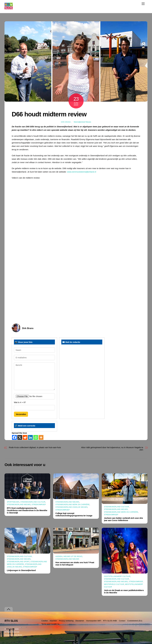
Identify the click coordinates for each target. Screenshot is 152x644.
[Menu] (143, 4)
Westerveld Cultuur (114, 584)
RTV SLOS (10, 629)
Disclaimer (80, 621)
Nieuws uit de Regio (73, 556)
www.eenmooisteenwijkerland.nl (82, 172)
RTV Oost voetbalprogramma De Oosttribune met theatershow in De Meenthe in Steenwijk (27, 510)
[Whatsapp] (36, 437)
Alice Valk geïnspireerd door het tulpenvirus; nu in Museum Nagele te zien (112, 449)
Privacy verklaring (66, 621)
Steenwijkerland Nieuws (82, 122)
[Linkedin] (30, 437)
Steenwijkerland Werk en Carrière (73, 505)
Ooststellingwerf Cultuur (117, 576)
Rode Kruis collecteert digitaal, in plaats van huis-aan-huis (35, 447)
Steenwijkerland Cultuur (33, 502)
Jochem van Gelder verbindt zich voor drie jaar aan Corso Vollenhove (124, 519)
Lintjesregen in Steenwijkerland (21, 570)
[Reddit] (25, 437)
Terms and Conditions (50, 624)
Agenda (59, 556)
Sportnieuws (13, 502)
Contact (122, 621)
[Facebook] (14, 437)
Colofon (45, 621)
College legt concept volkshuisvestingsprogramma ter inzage (74, 514)
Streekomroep (39, 505)
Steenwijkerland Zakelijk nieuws (71, 507)
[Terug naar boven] (9, 609)
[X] (20, 437)
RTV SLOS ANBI (110, 621)
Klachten (53, 621)
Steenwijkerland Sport (18, 562)
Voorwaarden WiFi (94, 621)
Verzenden (21, 414)
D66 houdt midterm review (49, 114)
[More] (41, 437)
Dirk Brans (66, 122)
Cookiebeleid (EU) (135, 621)
